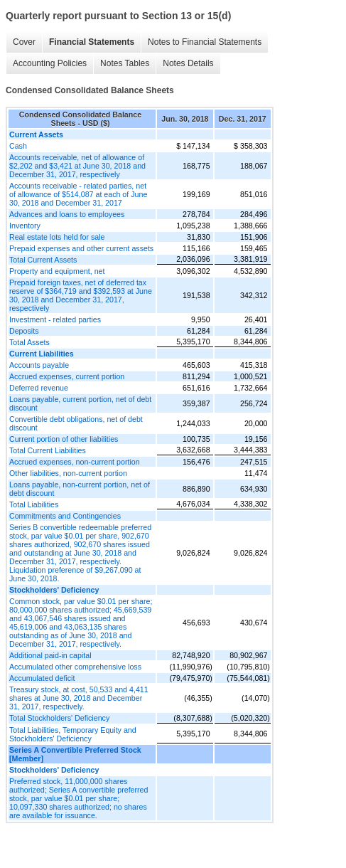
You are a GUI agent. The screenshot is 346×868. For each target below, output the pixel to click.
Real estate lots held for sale (57, 237)
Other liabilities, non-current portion (68, 473)
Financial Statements (92, 42)
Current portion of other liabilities (64, 439)
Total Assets (29, 342)
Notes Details (188, 63)
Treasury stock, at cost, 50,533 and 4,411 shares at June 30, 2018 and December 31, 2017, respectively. (79, 698)
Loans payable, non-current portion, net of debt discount (80, 489)
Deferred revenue (39, 388)
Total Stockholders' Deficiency (59, 718)
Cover (24, 42)
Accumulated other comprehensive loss (75, 667)
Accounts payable (39, 365)
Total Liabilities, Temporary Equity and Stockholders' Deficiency (73, 734)
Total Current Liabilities (48, 450)
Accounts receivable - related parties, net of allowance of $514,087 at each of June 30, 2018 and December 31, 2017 (78, 194)
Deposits (24, 331)
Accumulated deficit (42, 678)
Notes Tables (125, 63)
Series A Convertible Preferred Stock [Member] (75, 754)
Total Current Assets (43, 260)
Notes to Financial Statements (205, 42)
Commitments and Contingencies (65, 516)
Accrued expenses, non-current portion (75, 462)
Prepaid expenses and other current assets (81, 248)
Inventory (25, 226)
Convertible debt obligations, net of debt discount (76, 423)
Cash (18, 146)
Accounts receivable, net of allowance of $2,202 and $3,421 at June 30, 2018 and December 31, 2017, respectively (77, 166)
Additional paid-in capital (50, 655)
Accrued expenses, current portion (67, 376)
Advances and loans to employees (67, 214)
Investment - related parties (55, 319)
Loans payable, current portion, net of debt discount (80, 403)
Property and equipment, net (57, 271)
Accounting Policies (50, 63)
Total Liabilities (34, 504)
